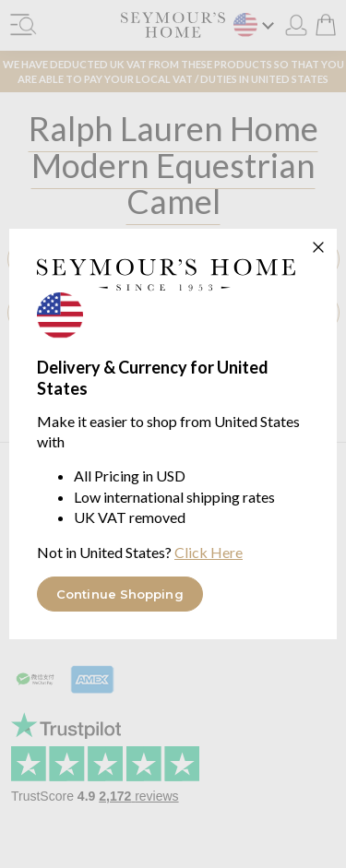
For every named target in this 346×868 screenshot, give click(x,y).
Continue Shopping (120, 594)
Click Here (209, 552)
